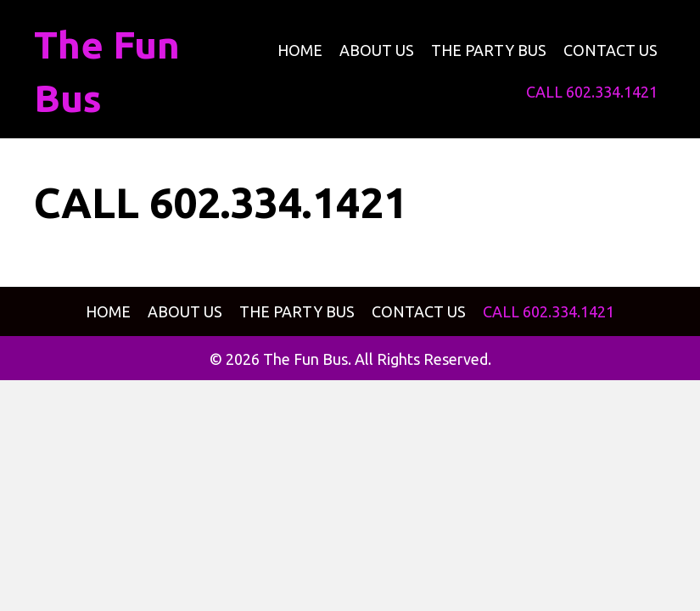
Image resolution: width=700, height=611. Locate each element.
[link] (300, 50)
